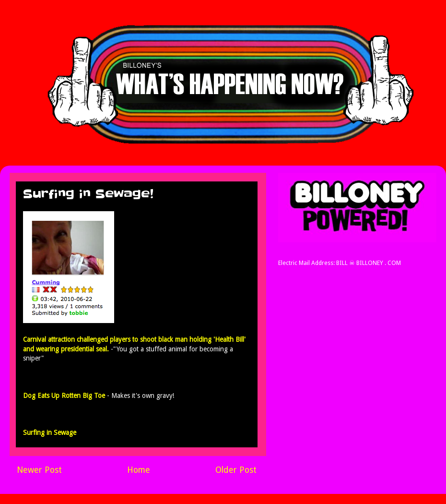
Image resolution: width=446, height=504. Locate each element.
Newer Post (39, 470)
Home (139, 470)
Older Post (236, 470)
